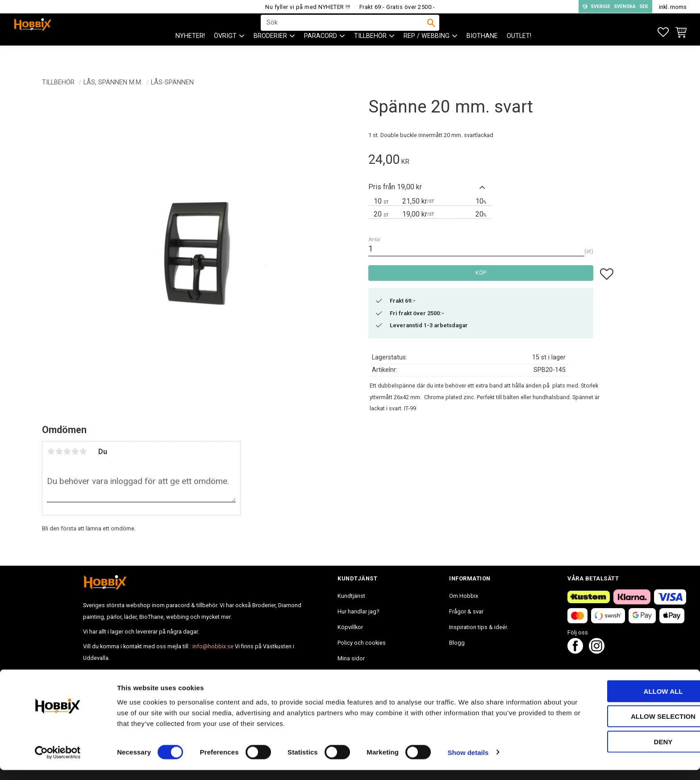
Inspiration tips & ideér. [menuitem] (479, 627)
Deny (625, 752)
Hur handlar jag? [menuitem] (358, 611)
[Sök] (431, 32)
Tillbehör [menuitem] (370, 54)
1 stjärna (51, 451)
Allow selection (626, 727)
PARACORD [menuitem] (321, 54)
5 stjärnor (83, 451)
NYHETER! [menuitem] (190, 54)
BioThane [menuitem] (482, 54)
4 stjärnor (75, 451)
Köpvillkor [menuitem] (350, 627)
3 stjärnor (67, 451)
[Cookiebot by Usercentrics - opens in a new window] (58, 763)
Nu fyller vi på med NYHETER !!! (308, 7)
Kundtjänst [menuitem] (351, 596)
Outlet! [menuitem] (519, 54)
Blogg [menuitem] (457, 643)
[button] (663, 32)
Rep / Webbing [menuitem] (427, 54)
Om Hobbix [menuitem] (464, 596)
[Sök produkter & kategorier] (344, 32)
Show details (468, 762)
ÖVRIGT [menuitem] (225, 54)
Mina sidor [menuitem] (351, 658)
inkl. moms (673, 7)
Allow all (625, 701)
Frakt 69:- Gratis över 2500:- (397, 7)
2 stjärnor (59, 451)
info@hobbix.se (213, 646)
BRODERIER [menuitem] (270, 54)
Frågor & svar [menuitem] (466, 611)
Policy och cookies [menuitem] (362, 643)
